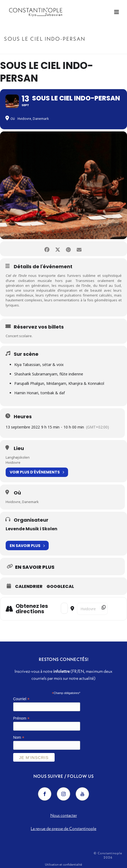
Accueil (42, 50)
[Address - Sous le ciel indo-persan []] (64, 608)
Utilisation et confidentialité (63, 864)
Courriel (21, 699)
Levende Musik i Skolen (31, 529)
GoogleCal (60, 587)
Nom (19, 738)
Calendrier (29, 587)
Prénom (21, 718)
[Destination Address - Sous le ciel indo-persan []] (92, 609)
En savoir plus (27, 545)
